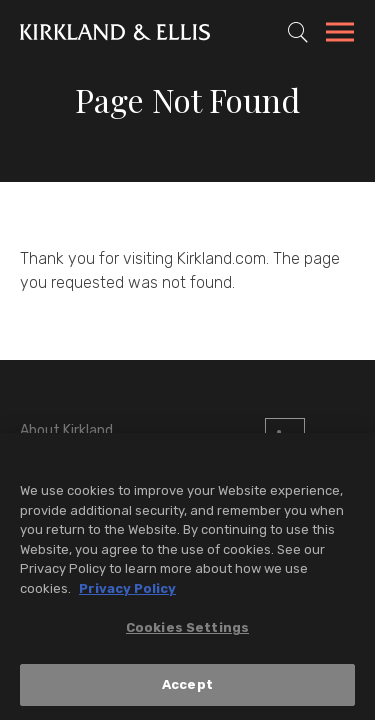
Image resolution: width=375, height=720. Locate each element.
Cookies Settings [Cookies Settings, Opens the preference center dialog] (187, 629)
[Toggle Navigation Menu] (340, 35)
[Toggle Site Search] (298, 32)
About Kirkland (66, 430)
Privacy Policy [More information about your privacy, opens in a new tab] (127, 590)
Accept (187, 686)
